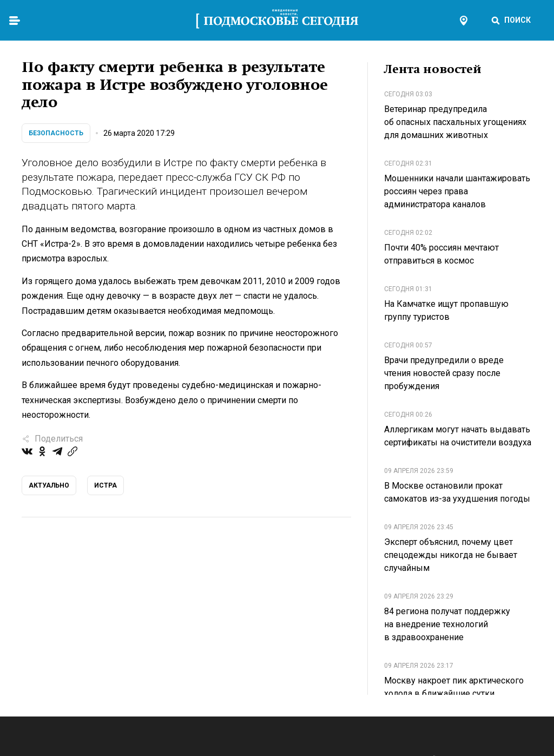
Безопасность (56, 133)
